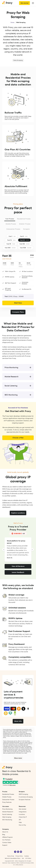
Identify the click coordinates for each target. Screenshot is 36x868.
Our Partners (6, 840)
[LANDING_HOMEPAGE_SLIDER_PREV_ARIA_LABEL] (4, 550)
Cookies (27, 856)
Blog (4, 834)
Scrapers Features (25, 800)
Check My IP (23, 817)
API (20, 820)
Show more (18, 758)
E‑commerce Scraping (26, 797)
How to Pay (22, 825)
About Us (5, 832)
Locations (22, 814)
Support (5, 845)
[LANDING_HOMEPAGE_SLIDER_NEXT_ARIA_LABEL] (32, 550)
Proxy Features (7, 802)
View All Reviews (18, 566)
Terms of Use (11, 856)
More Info (18, 721)
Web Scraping (7, 817)
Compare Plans (18, 312)
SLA (23, 858)
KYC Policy (28, 858)
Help (20, 822)
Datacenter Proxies (13, 229)
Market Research (8, 812)
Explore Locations (18, 513)
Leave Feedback (18, 572)
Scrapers (26, 229)
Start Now (18, 303)
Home (12, 22)
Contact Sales (7, 842)
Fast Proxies (10, 219)
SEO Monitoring (7, 820)
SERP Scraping (23, 794)
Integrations (23, 812)
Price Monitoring (7, 809)
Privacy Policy (19, 856)
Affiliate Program (7, 837)
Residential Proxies (24, 219)
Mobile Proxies (11, 224)
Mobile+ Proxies (25, 224)
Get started (24, 3)
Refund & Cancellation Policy (13, 858)
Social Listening (7, 814)
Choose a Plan (18, 438)
